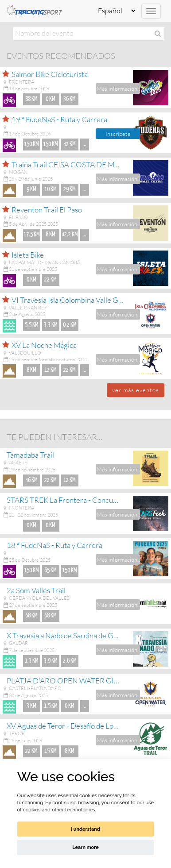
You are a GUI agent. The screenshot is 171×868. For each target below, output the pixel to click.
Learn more (85, 847)
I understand (85, 829)
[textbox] (89, 33)
